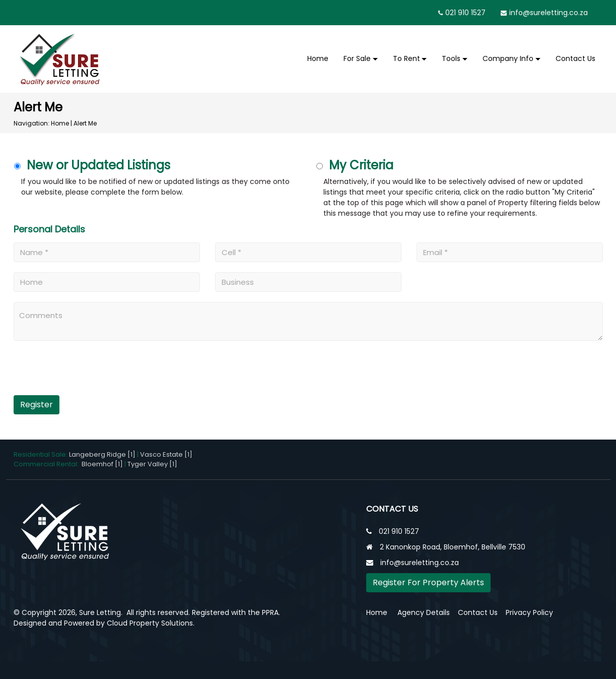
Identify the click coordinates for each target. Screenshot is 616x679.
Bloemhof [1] (102, 464)
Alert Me (85, 123)
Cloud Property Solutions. (151, 623)
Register (37, 405)
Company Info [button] (508, 58)
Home (318, 58)
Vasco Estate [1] (166, 454)
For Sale (357, 58)
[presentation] (76, 372)
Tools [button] (451, 58)
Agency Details (424, 612)
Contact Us (575, 58)
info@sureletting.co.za (549, 13)
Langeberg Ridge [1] (102, 454)
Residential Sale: (41, 454)
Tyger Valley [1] (152, 464)
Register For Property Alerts (428, 582)
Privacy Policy (529, 612)
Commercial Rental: (48, 464)
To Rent (406, 58)
